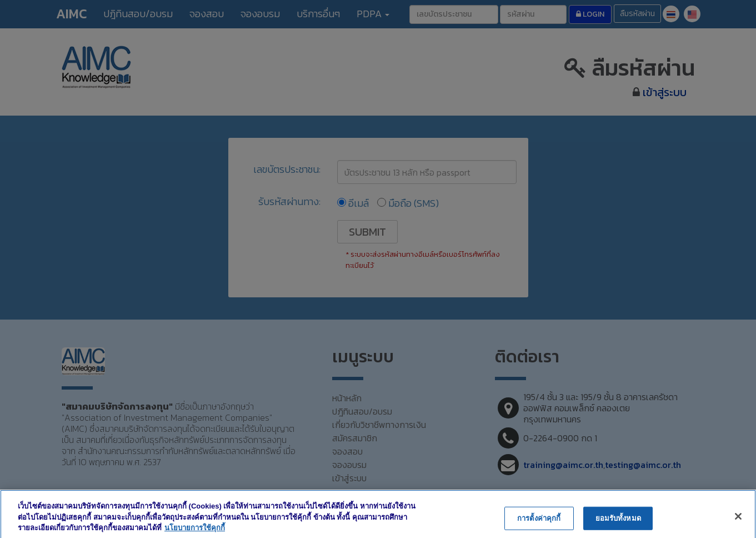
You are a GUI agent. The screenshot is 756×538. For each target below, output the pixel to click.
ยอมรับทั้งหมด (618, 526)
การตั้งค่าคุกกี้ (539, 526)
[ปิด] (738, 524)
